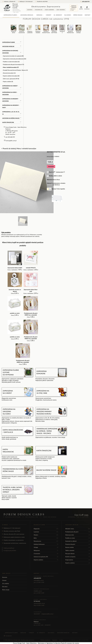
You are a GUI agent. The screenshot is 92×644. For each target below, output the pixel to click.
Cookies (61, 640)
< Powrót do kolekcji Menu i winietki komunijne (19, 148)
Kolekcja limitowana (46, 544)
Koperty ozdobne (46, 560)
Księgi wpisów (78, 560)
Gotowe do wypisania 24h (46, 557)
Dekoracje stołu (78, 535)
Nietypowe (46, 550)
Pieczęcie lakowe (78, 554)
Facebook (87, 8)
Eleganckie (46, 529)
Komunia (40, 15)
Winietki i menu (78, 529)
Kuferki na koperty (78, 557)
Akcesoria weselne (27, 15)
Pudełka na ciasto (78, 538)
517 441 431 (37, 601)
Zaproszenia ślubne (11, 15)
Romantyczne (46, 541)
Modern (46, 535)
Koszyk (81, 8)
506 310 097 (37, 614)
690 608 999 (85, 2)
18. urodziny (58, 15)
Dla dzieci (68, 15)
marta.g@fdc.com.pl (11, 141)
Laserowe (46, 532)
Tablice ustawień (78, 550)
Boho (46, 538)
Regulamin (55, 640)
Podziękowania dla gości (78, 532)
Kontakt (88, 15)
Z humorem (46, 554)
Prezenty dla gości (78, 544)
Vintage (46, 547)
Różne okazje (78, 15)
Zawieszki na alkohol (78, 541)
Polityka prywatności (45, 640)
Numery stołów (78, 547)
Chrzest (49, 15)
